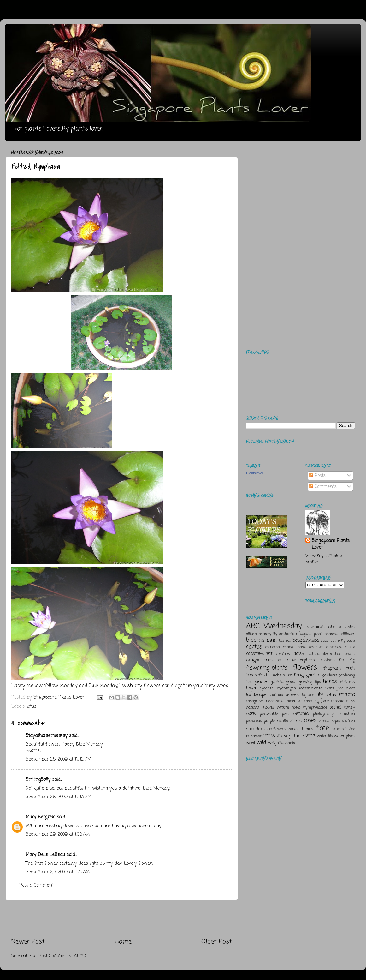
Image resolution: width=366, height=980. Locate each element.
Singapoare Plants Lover (331, 544)
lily (320, 694)
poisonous (254, 721)
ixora (330, 688)
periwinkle (269, 714)
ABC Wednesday (274, 626)
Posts (317, 476)
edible (290, 660)
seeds (324, 721)
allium (251, 634)
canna (288, 647)
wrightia (276, 743)
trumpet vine (344, 729)
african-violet (342, 627)
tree (323, 728)
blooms (255, 640)
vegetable (294, 736)
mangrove (254, 701)
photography (323, 714)
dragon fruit (260, 660)
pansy (350, 708)
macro (347, 694)
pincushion (346, 714)
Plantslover (255, 473)
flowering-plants (267, 668)
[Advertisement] (121, 919)
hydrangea (286, 688)
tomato (293, 729)
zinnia (290, 743)
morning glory (316, 701)
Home (123, 942)
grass (291, 682)
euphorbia (309, 660)
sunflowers (276, 729)
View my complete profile (325, 559)
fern (343, 660)
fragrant (332, 668)
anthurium (289, 634)
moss (350, 701)
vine (310, 736)
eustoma (328, 660)
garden (313, 675)
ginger (261, 682)
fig (352, 660)
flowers (305, 667)
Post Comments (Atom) (62, 956)
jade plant (346, 688)
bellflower (347, 634)
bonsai (285, 641)
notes (296, 708)
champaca (334, 647)
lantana (277, 695)
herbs (330, 682)
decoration (332, 654)
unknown (254, 736)
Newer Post (28, 942)
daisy (299, 654)
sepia (336, 721)
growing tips (310, 682)
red (299, 721)
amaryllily (268, 634)
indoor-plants (311, 688)
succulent (256, 729)
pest (286, 714)
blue (272, 640)
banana (331, 634)
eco (279, 660)
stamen (348, 721)
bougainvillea (306, 640)
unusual (273, 736)
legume (308, 695)
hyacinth (266, 688)
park (251, 714)
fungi (299, 675)
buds (325, 641)
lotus (32, 706)
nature (283, 708)
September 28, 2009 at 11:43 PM (58, 797)
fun (289, 675)
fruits (264, 675)
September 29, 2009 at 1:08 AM (58, 834)
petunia (301, 714)
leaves (292, 695)
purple (269, 721)
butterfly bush (343, 641)
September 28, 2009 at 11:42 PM (58, 759)
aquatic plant (311, 634)
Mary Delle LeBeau (45, 855)
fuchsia (278, 675)
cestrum (316, 647)
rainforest (285, 721)
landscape (256, 695)
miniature (294, 701)
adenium (316, 627)
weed (251, 743)
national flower (260, 708)
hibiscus (347, 682)
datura (314, 654)
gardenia (330, 675)
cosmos (283, 654)
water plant (345, 736)
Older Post (217, 942)
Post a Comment (36, 885)
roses (310, 720)
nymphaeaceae (315, 708)
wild (261, 743)
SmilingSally (38, 779)
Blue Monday (103, 686)
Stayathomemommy (47, 736)
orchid (335, 707)
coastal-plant (259, 654)
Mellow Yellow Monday (52, 686)
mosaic (337, 701)
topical (308, 729)
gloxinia (277, 682)
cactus (254, 647)
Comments (323, 487)
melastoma (274, 701)
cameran (273, 647)
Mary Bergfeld (40, 817)
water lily (325, 736)
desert (350, 654)
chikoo (350, 647)
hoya (251, 688)
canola (301, 647)
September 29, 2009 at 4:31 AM (58, 872)
